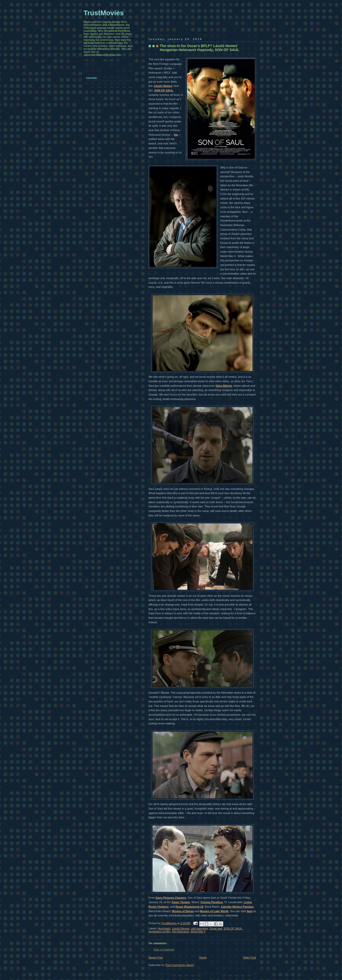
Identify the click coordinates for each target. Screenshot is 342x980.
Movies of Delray (183, 911)
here (250, 911)
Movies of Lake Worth (214, 911)
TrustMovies (169, 923)
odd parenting (199, 928)
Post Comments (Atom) (180, 965)
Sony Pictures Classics (171, 898)
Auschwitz (164, 928)
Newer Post (156, 957)
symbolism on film (159, 931)
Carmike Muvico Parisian (237, 907)
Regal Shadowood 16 (189, 907)
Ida (176, 135)
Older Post (249, 957)
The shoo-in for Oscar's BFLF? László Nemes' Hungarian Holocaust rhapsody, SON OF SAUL (199, 48)
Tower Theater (181, 902)
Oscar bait (216, 928)
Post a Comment (164, 949)
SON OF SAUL (164, 90)
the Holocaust (180, 931)
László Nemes (163, 86)
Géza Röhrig (224, 386)
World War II (198, 931)
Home (203, 957)
